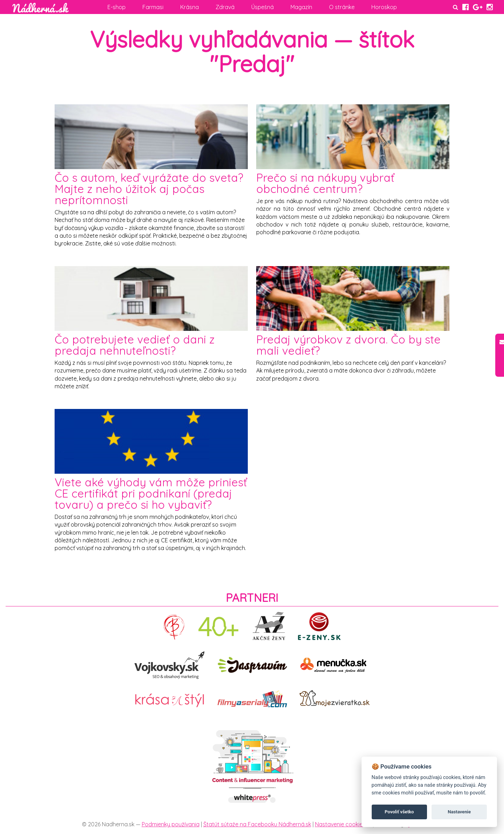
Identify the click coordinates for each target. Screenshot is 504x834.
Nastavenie (459, 812)
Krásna (190, 7)
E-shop (117, 7)
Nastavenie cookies (340, 824)
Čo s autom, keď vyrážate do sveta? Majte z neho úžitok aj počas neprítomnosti (149, 189)
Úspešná (262, 7)
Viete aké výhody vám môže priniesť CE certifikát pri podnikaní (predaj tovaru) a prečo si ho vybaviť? (151, 493)
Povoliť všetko (399, 812)
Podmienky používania (171, 824)
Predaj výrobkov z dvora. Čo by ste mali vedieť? (348, 345)
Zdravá (225, 7)
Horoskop (384, 7)
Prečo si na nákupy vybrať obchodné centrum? (325, 183)
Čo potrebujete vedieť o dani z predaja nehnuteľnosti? (135, 345)
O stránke (342, 7)
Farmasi (153, 7)
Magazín (301, 7)
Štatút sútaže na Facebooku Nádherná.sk (257, 824)
